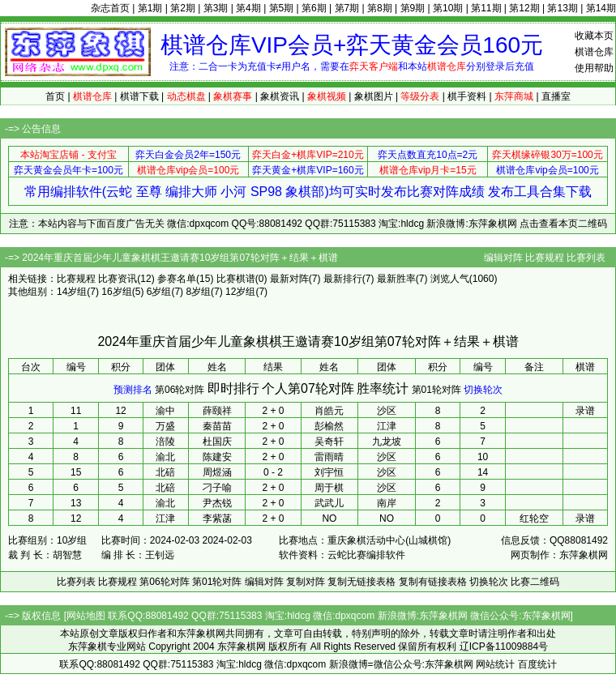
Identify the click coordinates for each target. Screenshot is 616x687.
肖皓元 (329, 411)
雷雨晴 (329, 457)
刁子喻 (217, 488)
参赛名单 (177, 279)
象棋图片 (374, 96)
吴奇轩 (329, 442)
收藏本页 (594, 36)
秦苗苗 (217, 426)
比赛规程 (545, 258)
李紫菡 (217, 518)
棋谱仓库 (594, 52)
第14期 (601, 8)
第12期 (524, 8)
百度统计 (537, 664)
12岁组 (240, 292)
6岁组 (159, 292)
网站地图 (86, 616)
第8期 (380, 8)
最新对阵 (289, 279)
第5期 (282, 8)
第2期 (183, 8)
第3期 (216, 8)
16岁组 (116, 292)
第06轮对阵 (180, 390)
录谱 (585, 411)
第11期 (486, 8)
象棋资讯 (280, 96)
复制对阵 (306, 582)
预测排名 (133, 390)
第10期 (448, 8)
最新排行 (343, 279)
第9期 (413, 8)
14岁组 (72, 292)
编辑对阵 (503, 258)
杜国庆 (217, 442)
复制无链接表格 (361, 582)
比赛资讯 (118, 279)
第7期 (347, 8)
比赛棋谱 (236, 279)
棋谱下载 (139, 96)
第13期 (562, 8)
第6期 (314, 8)
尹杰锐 (217, 503)
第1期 (150, 8)
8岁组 (198, 292)
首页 (55, 96)
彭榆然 (329, 426)
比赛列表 (586, 258)
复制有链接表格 (433, 582)
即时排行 (233, 388)
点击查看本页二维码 (563, 224)
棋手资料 (467, 96)
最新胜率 (396, 279)
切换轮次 (483, 390)
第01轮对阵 (436, 390)
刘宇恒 (329, 472)
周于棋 (329, 488)
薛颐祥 (217, 411)
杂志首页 (110, 8)
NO (329, 518)
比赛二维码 (535, 582)
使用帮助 (594, 68)
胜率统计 (383, 388)
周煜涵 (217, 472)
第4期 (248, 8)
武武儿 (329, 503)
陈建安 (217, 457)
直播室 (556, 96)
